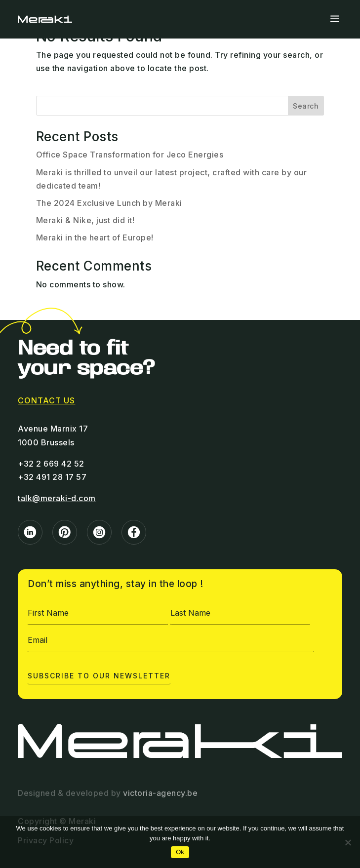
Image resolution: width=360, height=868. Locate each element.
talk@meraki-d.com (57, 498)
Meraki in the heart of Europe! (95, 237)
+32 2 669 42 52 (51, 464)
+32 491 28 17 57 (52, 477)
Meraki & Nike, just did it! (85, 220)
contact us (46, 400)
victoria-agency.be (160, 793)
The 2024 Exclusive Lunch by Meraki (109, 203)
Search (306, 106)
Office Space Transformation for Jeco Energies (130, 155)
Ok (180, 852)
